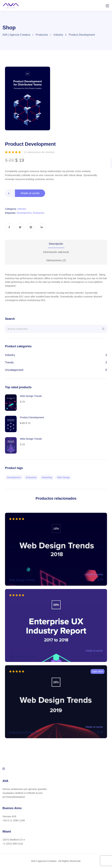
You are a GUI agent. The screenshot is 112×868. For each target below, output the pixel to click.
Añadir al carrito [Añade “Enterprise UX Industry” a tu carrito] (94, 727)
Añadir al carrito (30, 193)
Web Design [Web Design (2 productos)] (63, 477)
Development (24, 213)
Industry (22, 209)
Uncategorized (14, 370)
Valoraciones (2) (56, 260)
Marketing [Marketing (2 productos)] (47, 477)
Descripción (56, 244)
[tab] (56, 244)
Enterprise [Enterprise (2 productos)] (31, 477)
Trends (9, 362)
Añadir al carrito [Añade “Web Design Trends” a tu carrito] (94, 574)
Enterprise (39, 213)
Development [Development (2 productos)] (14, 477)
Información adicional (56, 252)
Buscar (103, 329)
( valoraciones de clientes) (39, 152)
